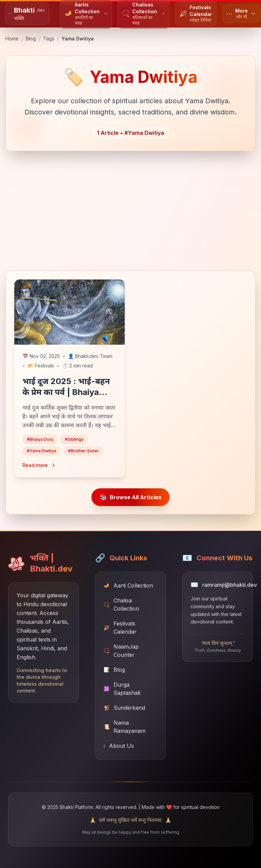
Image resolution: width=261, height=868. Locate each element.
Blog (31, 39)
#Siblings (74, 439)
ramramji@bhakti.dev (230, 585)
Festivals (41, 366)
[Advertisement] (130, 215)
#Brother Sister (83, 451)
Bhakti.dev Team (90, 356)
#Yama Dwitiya (42, 451)
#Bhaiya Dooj (40, 439)
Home (12, 39)
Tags (49, 39)
